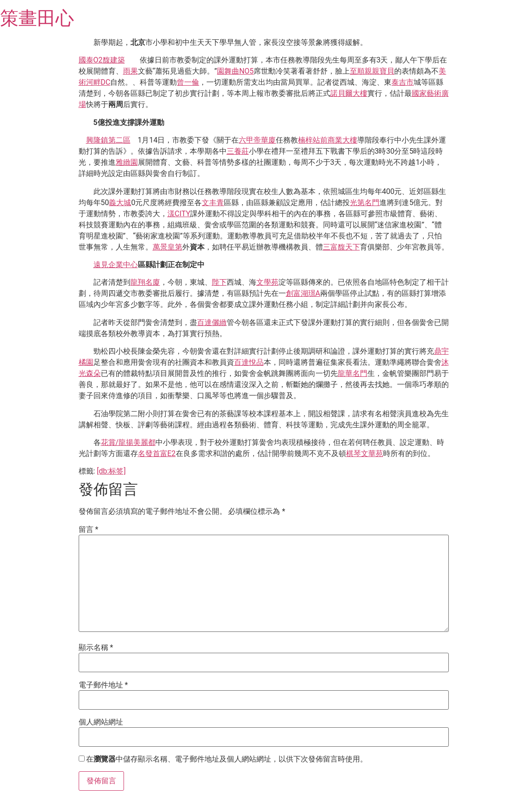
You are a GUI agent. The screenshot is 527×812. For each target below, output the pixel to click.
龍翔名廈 (145, 282)
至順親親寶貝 (372, 71)
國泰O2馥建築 (102, 60)
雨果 (130, 71)
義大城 (120, 203)
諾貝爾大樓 (349, 93)
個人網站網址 (101, 722)
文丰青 (213, 203)
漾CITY (179, 214)
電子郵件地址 (103, 685)
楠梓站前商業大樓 (328, 140)
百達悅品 (249, 362)
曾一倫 (188, 82)
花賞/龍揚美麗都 (128, 442)
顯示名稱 (96, 648)
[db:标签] (111, 471)
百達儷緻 (212, 322)
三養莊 (238, 151)
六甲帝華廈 (257, 140)
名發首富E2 (157, 453)
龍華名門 (353, 373)
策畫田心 (37, 18)
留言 (89, 530)
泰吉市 (403, 82)
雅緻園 (127, 162)
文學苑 (267, 282)
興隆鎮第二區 (108, 140)
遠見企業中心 (116, 265)
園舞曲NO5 (235, 71)
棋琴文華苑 (365, 453)
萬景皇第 (167, 247)
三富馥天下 (341, 247)
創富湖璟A (303, 293)
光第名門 (365, 203)
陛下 (219, 282)
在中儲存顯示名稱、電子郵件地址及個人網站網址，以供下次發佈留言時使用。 (227, 759)
